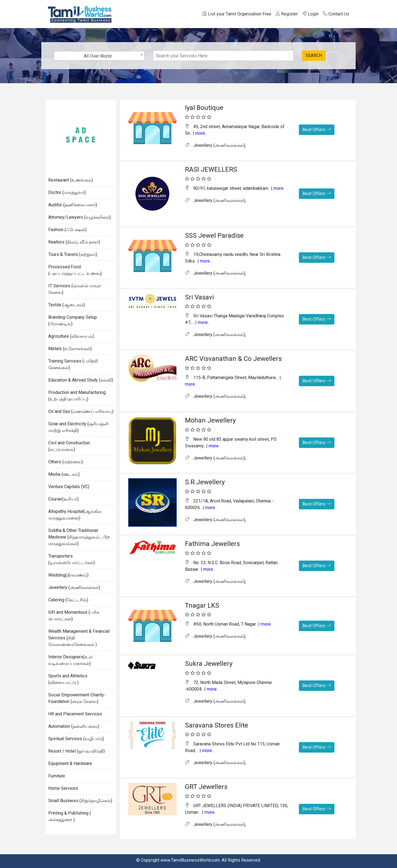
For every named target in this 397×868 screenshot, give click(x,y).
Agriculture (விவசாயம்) (71, 336)
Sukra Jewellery (209, 664)
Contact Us (336, 14)
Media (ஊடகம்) (64, 474)
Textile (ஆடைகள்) (67, 305)
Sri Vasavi (199, 297)
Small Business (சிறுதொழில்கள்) (80, 801)
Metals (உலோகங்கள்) (70, 349)
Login (310, 14)
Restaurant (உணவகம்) (71, 180)
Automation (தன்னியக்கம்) (74, 726)
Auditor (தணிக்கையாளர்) (73, 205)
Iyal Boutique (204, 108)
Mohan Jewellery (210, 420)
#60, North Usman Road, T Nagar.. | (229, 624)
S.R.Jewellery (205, 482)
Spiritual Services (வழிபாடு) (76, 739)
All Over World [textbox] (98, 56)
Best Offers (317, 130)
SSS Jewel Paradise (214, 236)
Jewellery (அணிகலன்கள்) (74, 587)
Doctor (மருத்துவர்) (67, 192)
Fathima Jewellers (212, 544)
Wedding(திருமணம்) (68, 575)
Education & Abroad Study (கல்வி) (81, 380)
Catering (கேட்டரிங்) (68, 600)
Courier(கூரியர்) (63, 499)
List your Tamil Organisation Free (237, 14)
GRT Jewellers (206, 787)
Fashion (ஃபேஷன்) (67, 230)
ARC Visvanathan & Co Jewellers (233, 359)
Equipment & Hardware (70, 763)
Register (287, 14)
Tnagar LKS (202, 605)
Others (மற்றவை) (66, 462)
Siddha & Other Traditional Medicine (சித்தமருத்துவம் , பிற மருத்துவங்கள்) (79, 537)
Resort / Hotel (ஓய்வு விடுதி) (77, 751)
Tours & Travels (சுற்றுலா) (73, 254)
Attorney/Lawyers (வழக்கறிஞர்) (80, 217)
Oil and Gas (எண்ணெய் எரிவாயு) (81, 411)
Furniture (57, 776)
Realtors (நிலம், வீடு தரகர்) (74, 242)
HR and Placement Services (75, 714)
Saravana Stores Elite (217, 725)
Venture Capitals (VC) (69, 487)
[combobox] (99, 56)
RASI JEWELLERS (211, 169)
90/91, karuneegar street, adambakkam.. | (235, 188)
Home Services (63, 788)
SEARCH (314, 56)
